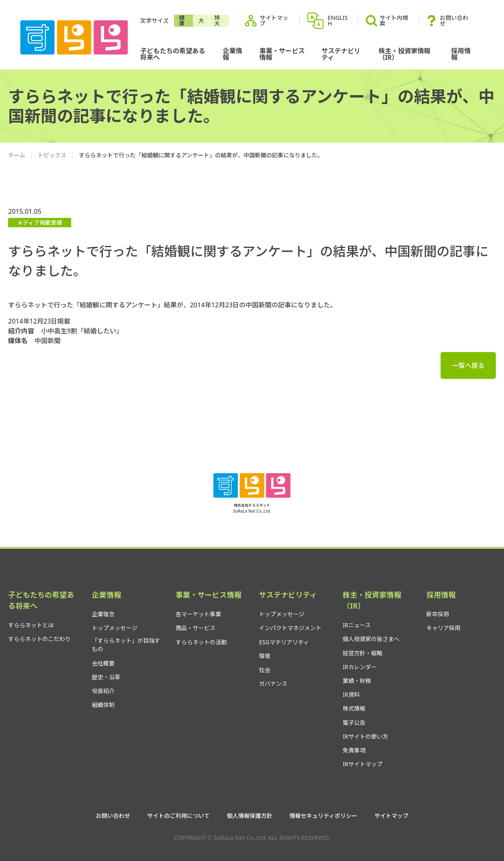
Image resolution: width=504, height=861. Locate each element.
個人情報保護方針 (250, 816)
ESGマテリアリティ (284, 642)
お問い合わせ (454, 21)
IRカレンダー (360, 667)
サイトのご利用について (178, 816)
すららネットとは (31, 625)
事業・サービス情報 (282, 54)
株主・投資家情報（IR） (404, 54)
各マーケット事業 (198, 614)
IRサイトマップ (362, 764)
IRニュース (356, 625)
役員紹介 (103, 691)
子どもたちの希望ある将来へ (173, 54)
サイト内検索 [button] (387, 21)
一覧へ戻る (468, 365)
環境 (265, 656)
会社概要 (103, 663)
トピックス (52, 155)
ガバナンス (273, 684)
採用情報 (461, 54)
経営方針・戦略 (363, 653)
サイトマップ (274, 21)
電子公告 (354, 723)
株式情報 (354, 708)
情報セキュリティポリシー (323, 816)
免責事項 (354, 750)
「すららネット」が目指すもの (126, 645)
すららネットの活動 (201, 642)
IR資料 (351, 695)
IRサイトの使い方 (365, 736)
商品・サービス (196, 628)
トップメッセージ (115, 628)
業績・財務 (357, 681)
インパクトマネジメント (290, 628)
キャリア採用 (443, 628)
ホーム (17, 155)
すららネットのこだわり (39, 639)
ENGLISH (338, 21)
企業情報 (232, 54)
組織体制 (103, 705)
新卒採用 (438, 614)
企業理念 (103, 614)
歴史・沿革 (106, 677)
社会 (265, 670)
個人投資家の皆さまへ (371, 639)
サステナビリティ (341, 54)
